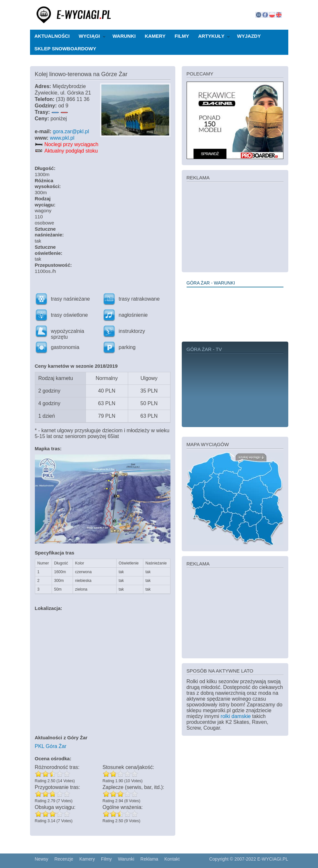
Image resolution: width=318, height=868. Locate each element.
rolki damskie (236, 716)
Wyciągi (89, 36)
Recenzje (64, 859)
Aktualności (52, 36)
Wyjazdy (249, 36)
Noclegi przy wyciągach (72, 144)
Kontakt (172, 859)
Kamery (155, 36)
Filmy (182, 36)
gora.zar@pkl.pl (71, 131)
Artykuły (211, 36)
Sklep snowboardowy (65, 49)
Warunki (124, 36)
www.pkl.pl (62, 138)
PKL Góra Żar (51, 746)
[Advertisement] (235, 226)
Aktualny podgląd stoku (71, 151)
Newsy (42, 859)
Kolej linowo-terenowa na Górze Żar (81, 74)
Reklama (149, 859)
